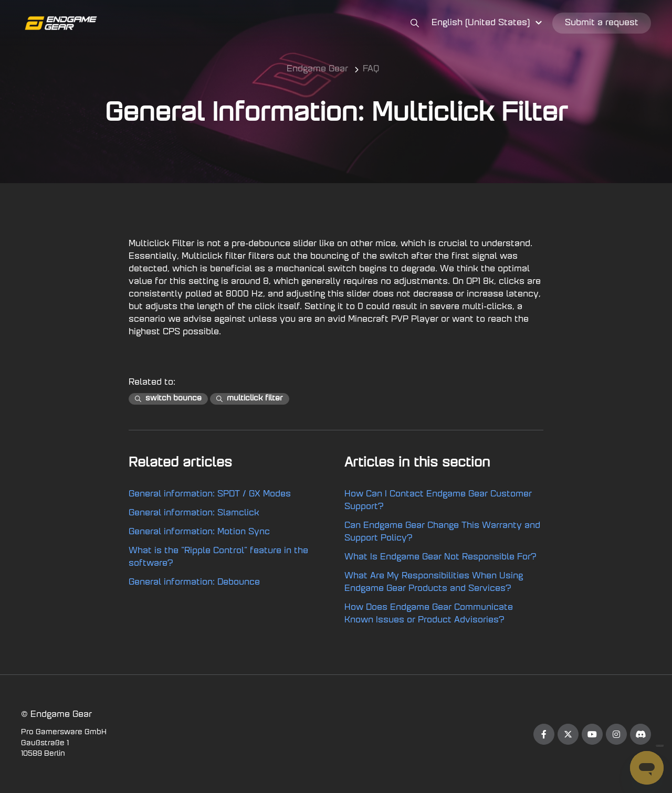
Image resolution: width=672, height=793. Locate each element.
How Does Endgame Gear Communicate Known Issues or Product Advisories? (429, 614)
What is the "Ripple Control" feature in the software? (218, 557)
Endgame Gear (317, 69)
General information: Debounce (194, 583)
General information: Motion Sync (199, 532)
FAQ (371, 69)
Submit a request (602, 23)
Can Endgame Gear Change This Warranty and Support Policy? (442, 532)
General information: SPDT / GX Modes (210, 494)
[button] (488, 23)
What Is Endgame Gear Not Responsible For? (440, 557)
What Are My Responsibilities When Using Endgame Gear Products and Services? (434, 583)
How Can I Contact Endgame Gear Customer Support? (438, 501)
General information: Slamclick (194, 513)
